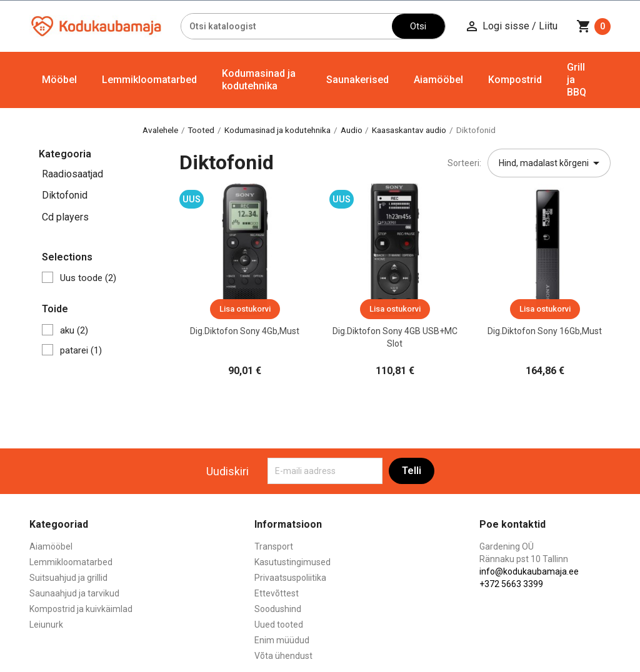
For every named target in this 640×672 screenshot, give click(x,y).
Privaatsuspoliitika (290, 578)
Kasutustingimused (292, 562)
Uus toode (88, 278)
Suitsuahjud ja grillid (68, 578)
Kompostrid (515, 80)
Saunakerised (357, 80)
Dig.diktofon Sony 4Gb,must (245, 331)
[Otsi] (287, 26)
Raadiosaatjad (72, 174)
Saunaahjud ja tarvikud (74, 593)
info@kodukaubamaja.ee (529, 571)
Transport (274, 546)
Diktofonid (65, 195)
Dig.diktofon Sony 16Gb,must (545, 331)
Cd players (65, 217)
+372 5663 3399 (511, 584)
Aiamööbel (438, 80)
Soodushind (278, 609)
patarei (81, 350)
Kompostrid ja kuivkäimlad (81, 609)
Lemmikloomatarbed (149, 80)
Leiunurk (46, 625)
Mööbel (59, 80)
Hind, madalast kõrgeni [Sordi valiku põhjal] (551, 163)
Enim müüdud (282, 640)
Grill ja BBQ (577, 80)
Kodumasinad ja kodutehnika (259, 80)
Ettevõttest (277, 593)
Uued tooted (279, 625)
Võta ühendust (283, 656)
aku (74, 330)
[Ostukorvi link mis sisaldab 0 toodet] (593, 26)
